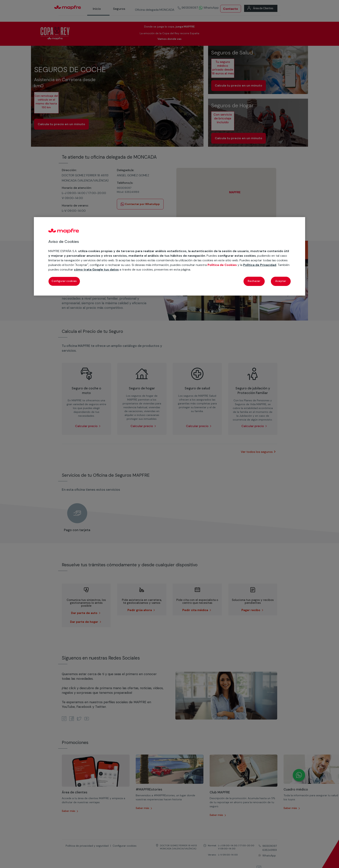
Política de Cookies (222, 265)
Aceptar (281, 281)
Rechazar (254, 281)
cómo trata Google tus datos (96, 269)
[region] (169, 256)
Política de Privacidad (260, 265)
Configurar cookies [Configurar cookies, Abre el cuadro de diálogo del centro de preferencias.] (64, 281)
